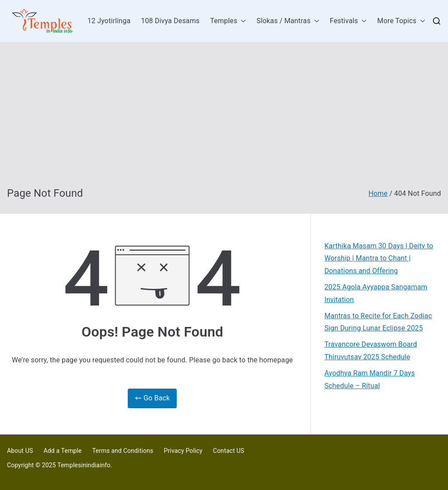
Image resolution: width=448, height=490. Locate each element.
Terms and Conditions (123, 451)
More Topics (401, 21)
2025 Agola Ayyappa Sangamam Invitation (376, 293)
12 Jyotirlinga (109, 21)
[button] (241, 21)
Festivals (348, 21)
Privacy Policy (183, 451)
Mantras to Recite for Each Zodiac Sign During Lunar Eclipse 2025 (378, 322)
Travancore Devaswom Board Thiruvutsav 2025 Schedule (371, 351)
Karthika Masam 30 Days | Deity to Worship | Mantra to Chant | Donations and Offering (379, 259)
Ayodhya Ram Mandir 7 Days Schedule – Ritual (369, 379)
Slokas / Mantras (288, 21)
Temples (228, 21)
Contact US (229, 451)
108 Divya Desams (170, 21)
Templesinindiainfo (84, 465)
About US (20, 451)
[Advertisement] (224, 121)
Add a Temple (62, 451)
